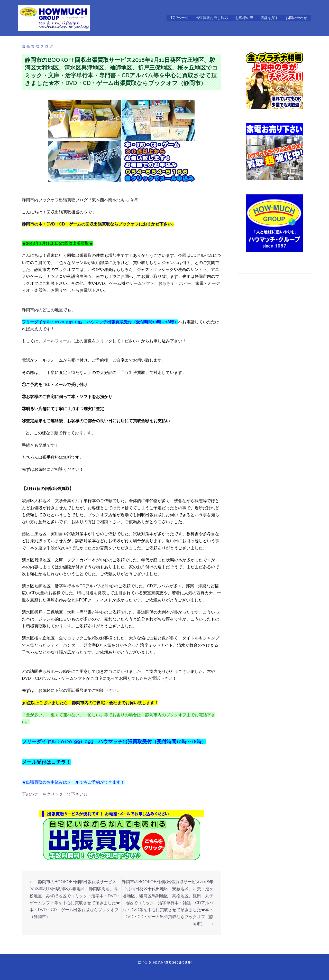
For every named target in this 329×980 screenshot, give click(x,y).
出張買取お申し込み (212, 18)
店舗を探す (269, 18)
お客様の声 (244, 18)
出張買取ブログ (38, 46)
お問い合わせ (296, 18)
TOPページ (179, 18)
